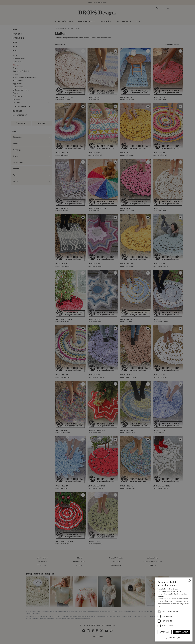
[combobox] (189, 581)
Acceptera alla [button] (181, 632)
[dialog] (174, 609)
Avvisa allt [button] (165, 632)
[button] (174, 637)
